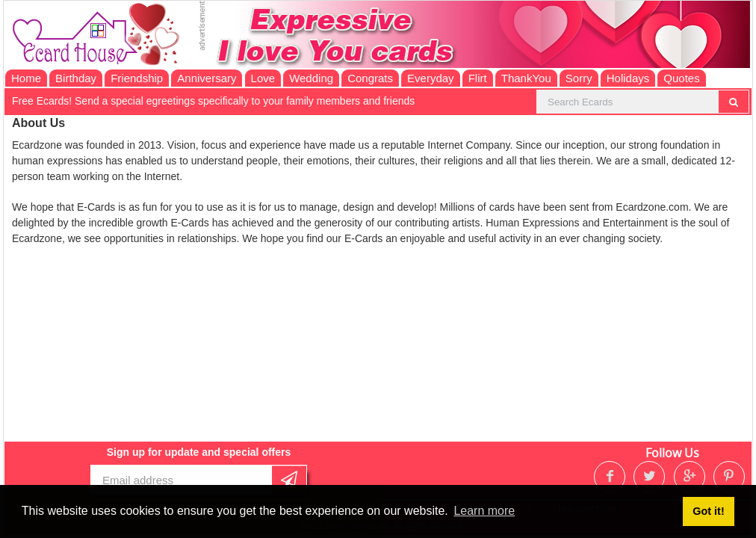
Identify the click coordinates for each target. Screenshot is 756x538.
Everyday (431, 78)
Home (26, 78)
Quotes (681, 78)
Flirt (478, 78)
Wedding (311, 78)
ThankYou (526, 78)
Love (263, 78)
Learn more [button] (484, 511)
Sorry (579, 78)
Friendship (137, 78)
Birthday (76, 78)
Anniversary (207, 78)
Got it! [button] (708, 511)
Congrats (370, 78)
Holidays (628, 78)
